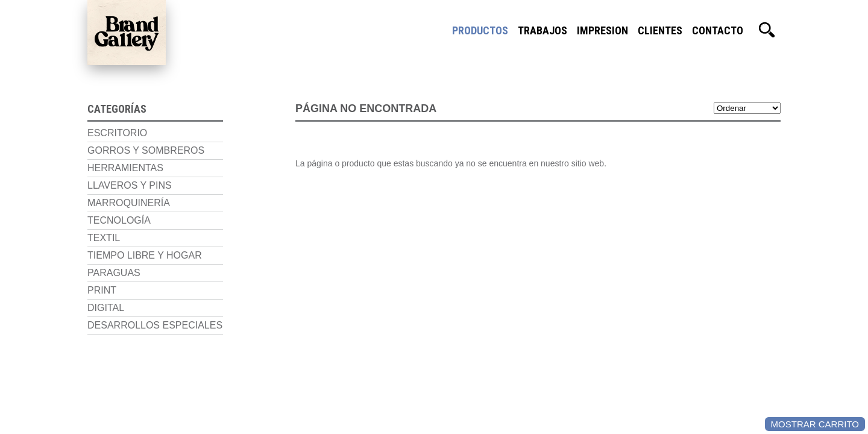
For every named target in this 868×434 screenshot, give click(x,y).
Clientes (660, 30)
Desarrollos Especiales (155, 325)
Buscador (767, 30)
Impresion (602, 30)
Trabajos (542, 30)
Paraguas (114, 273)
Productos (480, 30)
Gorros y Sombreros (146, 150)
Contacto (718, 30)
